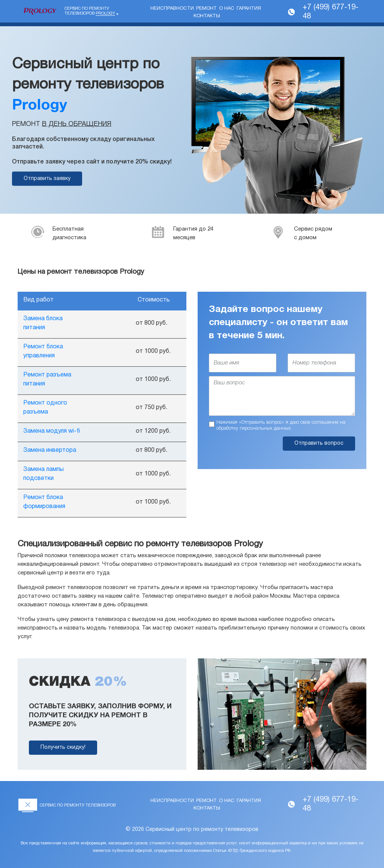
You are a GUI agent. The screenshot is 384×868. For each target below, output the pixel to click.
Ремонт (206, 9)
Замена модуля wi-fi (52, 431)
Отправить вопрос (319, 443)
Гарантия (249, 9)
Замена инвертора (50, 450)
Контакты (207, 16)
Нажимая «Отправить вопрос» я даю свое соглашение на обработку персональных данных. (281, 425)
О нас (227, 9)
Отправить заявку (47, 179)
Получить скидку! (63, 747)
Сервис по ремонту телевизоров (90, 11)
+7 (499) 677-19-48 (331, 12)
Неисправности (172, 9)
